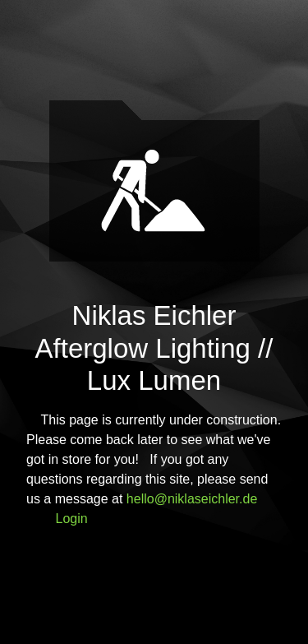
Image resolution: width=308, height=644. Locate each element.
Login (72, 519)
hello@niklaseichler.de (192, 499)
